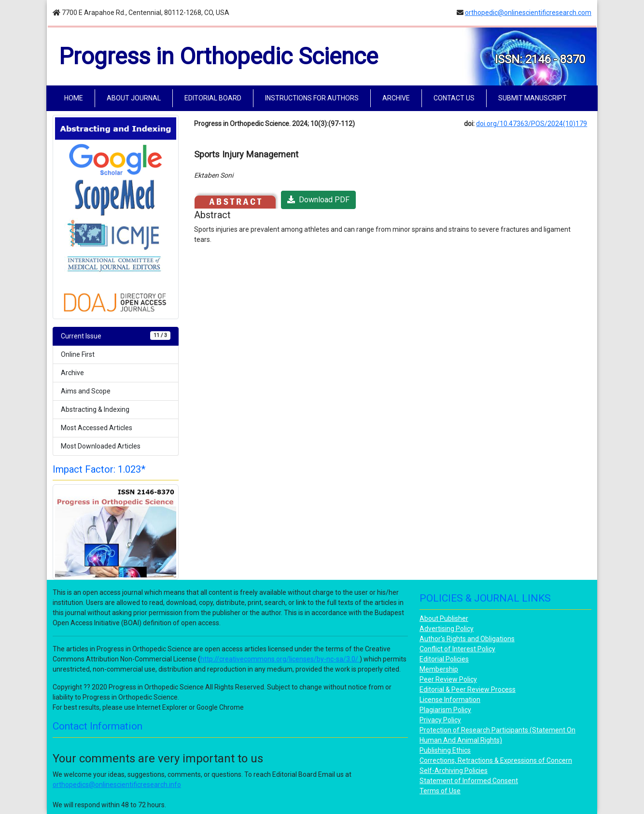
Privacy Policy (440, 720)
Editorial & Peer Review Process (468, 689)
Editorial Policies (444, 659)
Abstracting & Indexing (95, 409)
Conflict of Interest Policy (457, 649)
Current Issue (116, 336)
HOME (76, 97)
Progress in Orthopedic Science (218, 56)
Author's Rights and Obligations (467, 639)
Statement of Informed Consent (469, 781)
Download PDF (318, 200)
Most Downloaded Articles (101, 446)
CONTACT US (454, 98)
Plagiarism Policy (445, 710)
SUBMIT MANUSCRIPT (532, 98)
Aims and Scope (86, 391)
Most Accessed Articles (97, 428)
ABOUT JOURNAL (134, 98)
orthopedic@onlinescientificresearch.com (528, 13)
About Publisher (444, 618)
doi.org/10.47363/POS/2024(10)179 (532, 124)
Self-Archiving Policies (454, 771)
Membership (439, 669)
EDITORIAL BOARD (213, 98)
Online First (78, 354)
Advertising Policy (447, 629)
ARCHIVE (396, 98)
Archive (72, 373)
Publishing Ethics (445, 750)
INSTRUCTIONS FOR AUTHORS (312, 98)
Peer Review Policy (448, 679)
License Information (450, 700)
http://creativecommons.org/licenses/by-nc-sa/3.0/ (280, 659)
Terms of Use (440, 791)
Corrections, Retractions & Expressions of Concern (496, 760)
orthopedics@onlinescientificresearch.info (117, 785)
